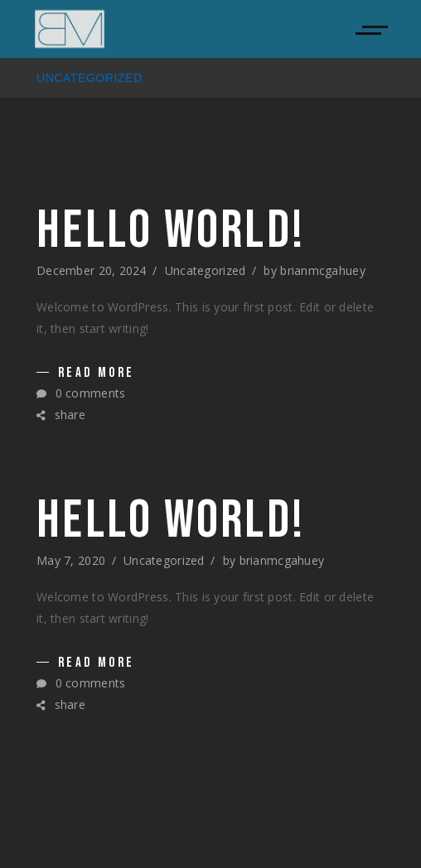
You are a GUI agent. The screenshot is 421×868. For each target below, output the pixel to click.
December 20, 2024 (92, 270)
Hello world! (171, 231)
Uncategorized (206, 270)
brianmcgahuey (323, 270)
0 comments (81, 393)
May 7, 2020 (71, 560)
